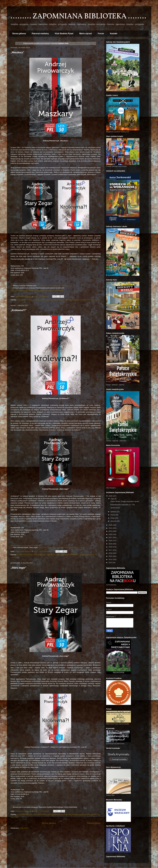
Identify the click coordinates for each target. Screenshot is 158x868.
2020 (111, 541)
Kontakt (114, 34)
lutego (113, 518)
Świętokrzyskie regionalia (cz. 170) (122, 505)
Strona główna (19, 34)
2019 (111, 544)
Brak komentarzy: (46, 551)
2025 (111, 525)
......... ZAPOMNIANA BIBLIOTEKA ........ (78, 16)
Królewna (50, 555)
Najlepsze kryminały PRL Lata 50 (84, 300)
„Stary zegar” (19, 568)
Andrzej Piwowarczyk (25, 300)
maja (112, 499)
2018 (111, 547)
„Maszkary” (17, 52)
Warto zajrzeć (86, 34)
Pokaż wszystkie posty (79, 43)
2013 (111, 563)
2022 (111, 534)
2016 (111, 553)
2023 (111, 531)
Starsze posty (94, 823)
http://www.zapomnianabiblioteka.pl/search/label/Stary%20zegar (62, 547)
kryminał (49, 300)
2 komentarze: (45, 811)
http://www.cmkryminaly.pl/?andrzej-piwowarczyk (54, 286)
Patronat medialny (40, 34)
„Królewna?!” (19, 310)
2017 (111, 550)
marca (113, 515)
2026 (111, 496)
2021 (111, 537)
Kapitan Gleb (41, 300)
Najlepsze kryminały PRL (62, 300)
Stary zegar (15, 817)
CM (34, 300)
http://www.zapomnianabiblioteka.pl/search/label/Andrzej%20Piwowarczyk (37, 290)
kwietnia (114, 512)
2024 (111, 528)
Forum (101, 34)
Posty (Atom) (24, 828)
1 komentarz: (44, 296)
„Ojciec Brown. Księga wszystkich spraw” (125, 501)
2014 (111, 559)
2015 (111, 556)
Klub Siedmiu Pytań (64, 34)
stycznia (114, 521)
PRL (98, 300)
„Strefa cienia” (115, 508)
